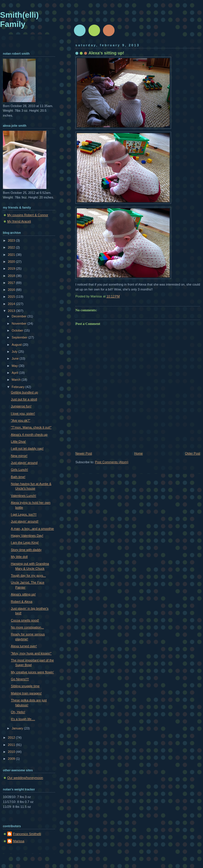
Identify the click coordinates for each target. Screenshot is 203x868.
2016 (12, 290)
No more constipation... (28, 627)
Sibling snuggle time (25, 686)
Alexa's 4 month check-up (29, 435)
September (20, 337)
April (15, 373)
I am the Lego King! (25, 542)
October (18, 330)
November (19, 323)
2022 (12, 247)
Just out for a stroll (24, 399)
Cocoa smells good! (25, 620)
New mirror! (19, 456)
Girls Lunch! (20, 470)
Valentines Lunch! (24, 496)
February (18, 387)
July (15, 352)
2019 (12, 269)
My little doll (19, 557)
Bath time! (18, 477)
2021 (12, 255)
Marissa (19, 841)
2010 (12, 752)
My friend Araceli (19, 221)
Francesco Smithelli (27, 834)
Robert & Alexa (22, 602)
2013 (12, 311)
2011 (12, 745)
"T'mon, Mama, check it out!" (31, 427)
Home (138, 453)
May (15, 366)
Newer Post (84, 453)
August (17, 345)
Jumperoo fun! (21, 406)
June (16, 358)
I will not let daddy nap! (27, 448)
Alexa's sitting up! (23, 594)
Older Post (193, 453)
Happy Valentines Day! (27, 536)
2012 (12, 738)
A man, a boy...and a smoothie (32, 529)
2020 (12, 262)
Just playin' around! (25, 521)
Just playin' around (24, 463)
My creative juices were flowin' (32, 672)
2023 (12, 240)
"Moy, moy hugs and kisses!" (31, 653)
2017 (12, 283)
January (18, 728)
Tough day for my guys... (28, 575)
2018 (12, 276)
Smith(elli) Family (19, 20)
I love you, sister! (23, 413)
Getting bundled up (25, 392)
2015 (12, 297)
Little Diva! (19, 442)
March (17, 380)
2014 (12, 304)
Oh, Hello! (18, 712)
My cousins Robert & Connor (28, 215)
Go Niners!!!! (20, 679)
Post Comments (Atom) (112, 462)
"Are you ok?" (21, 420)
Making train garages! (26, 693)
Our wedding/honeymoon (25, 778)
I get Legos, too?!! (24, 514)
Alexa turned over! (24, 646)
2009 (12, 759)
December (19, 316)
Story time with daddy (26, 550)
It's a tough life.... (23, 719)
